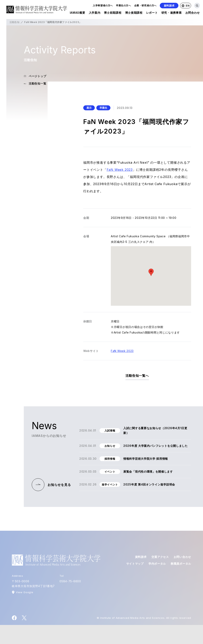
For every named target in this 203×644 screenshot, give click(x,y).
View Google (24, 592)
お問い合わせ (182, 557)
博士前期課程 (113, 13)
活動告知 (14, 22)
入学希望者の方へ (103, 5)
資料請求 (169, 6)
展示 (89, 108)
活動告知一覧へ (137, 376)
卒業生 (103, 108)
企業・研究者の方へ (145, 5)
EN (186, 6)
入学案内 (95, 13)
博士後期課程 (134, 13)
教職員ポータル (181, 564)
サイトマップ (135, 564)
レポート (152, 13)
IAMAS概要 (78, 13)
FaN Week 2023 (120, 170)
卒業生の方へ (124, 5)
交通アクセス (160, 557)
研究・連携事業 (172, 13)
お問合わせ (193, 13)
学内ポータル (157, 564)
